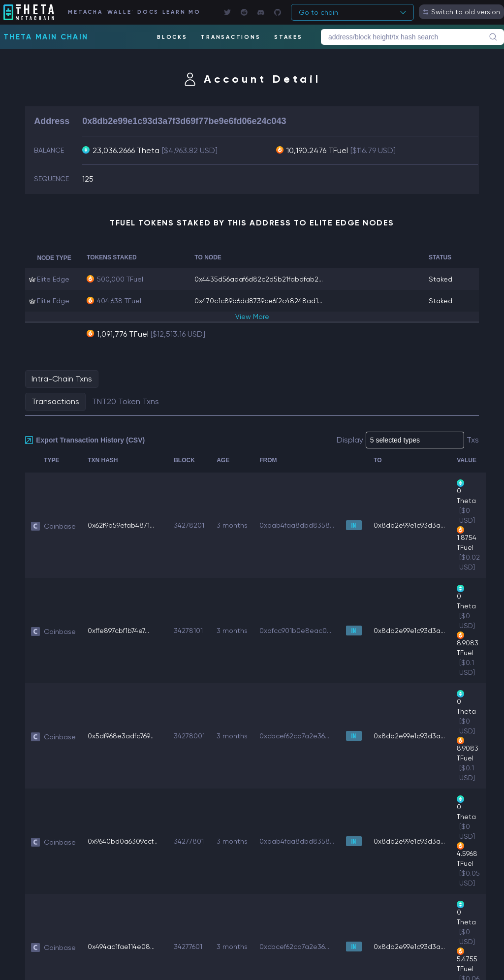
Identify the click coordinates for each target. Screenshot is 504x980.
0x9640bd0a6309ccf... (123, 841)
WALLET (120, 12)
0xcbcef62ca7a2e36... (294, 736)
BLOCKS (172, 37)
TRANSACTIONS (231, 37)
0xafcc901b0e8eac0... (295, 631)
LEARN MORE (181, 12)
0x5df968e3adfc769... (121, 736)
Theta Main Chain (46, 37)
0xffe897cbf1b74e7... (118, 631)
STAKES (288, 37)
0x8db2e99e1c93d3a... (409, 525)
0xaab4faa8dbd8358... (297, 525)
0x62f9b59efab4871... (121, 525)
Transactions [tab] (55, 401)
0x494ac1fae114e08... (121, 947)
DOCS (147, 12)
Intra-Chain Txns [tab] (62, 379)
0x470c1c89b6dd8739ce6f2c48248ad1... (258, 301)
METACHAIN (85, 12)
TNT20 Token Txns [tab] (126, 401)
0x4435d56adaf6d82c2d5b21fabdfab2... (259, 279)
